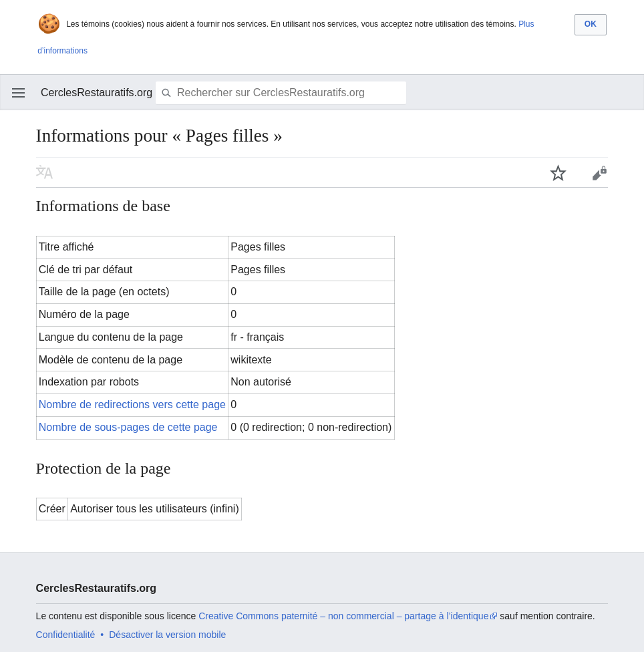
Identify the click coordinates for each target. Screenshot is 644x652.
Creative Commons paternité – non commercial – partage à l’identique (343, 616)
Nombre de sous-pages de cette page (128, 427)
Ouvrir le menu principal (19, 93)
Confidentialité (66, 635)
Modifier (599, 172)
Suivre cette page (558, 172)
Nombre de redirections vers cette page (132, 404)
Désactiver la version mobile (167, 635)
